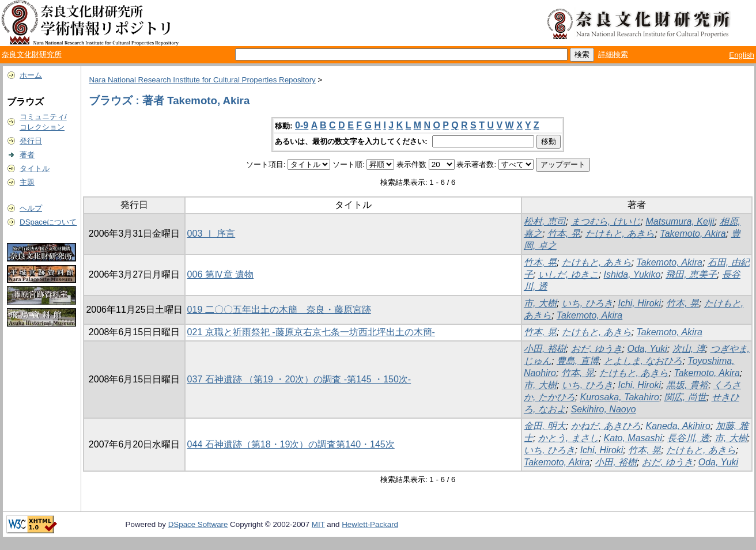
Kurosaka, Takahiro (620, 397)
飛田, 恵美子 (691, 274)
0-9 (302, 125)
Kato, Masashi (633, 438)
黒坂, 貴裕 (687, 385)
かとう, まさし (568, 438)
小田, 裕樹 (545, 349)
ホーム (31, 75)
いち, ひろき (587, 303)
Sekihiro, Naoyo (604, 409)
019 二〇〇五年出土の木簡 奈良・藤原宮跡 (279, 310)
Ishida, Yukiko (632, 274)
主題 (27, 182)
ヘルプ (31, 208)
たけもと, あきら (620, 234)
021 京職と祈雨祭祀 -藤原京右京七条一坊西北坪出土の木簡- (311, 332)
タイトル (35, 168)
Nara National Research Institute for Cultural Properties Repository (202, 80)
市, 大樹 (540, 303)
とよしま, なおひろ (643, 361)
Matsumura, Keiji (680, 221)
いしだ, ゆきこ (568, 274)
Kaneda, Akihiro (678, 426)
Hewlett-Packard (370, 524)
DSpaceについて (48, 222)
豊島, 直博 (578, 361)
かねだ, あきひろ (606, 426)
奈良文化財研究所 (32, 54)
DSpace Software (198, 524)
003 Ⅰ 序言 (211, 234)
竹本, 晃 (564, 234)
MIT (318, 524)
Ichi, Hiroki (639, 303)
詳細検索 (613, 54)
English (742, 55)
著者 (27, 155)
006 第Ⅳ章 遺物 (221, 274)
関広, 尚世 (685, 397)
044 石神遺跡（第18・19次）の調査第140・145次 (291, 444)
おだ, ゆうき (597, 349)
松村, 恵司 (545, 221)
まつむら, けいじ (606, 221)
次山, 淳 (689, 349)
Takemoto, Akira (693, 234)
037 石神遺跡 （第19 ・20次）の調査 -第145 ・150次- (299, 379)
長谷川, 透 (688, 438)
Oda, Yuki (647, 349)
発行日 (31, 141)
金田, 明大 (545, 426)
